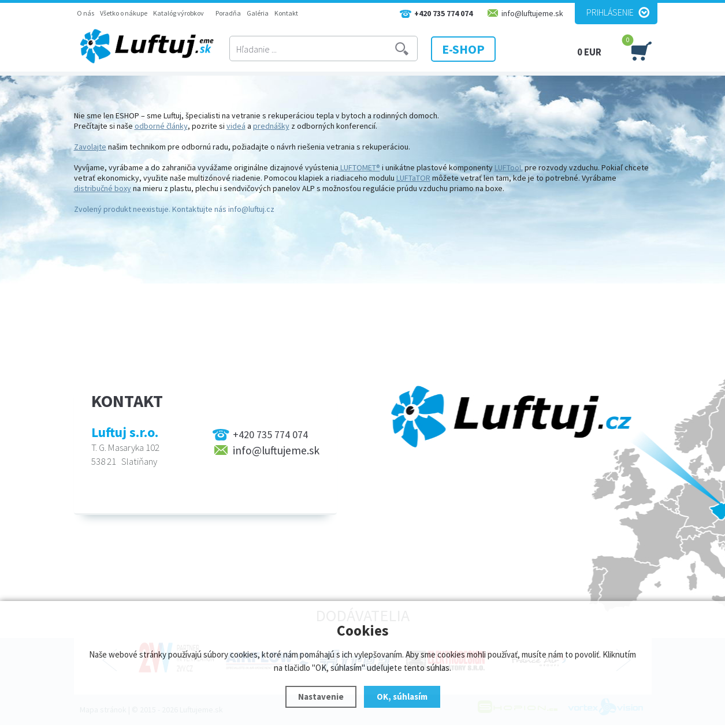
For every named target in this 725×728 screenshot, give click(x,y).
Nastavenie (321, 697)
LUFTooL (509, 167)
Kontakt (286, 13)
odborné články (161, 126)
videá (236, 126)
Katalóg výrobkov (179, 13)
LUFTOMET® (359, 167)
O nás (85, 13)
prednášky (271, 126)
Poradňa (228, 13)
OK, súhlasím (402, 697)
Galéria (258, 13)
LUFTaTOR (413, 178)
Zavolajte (90, 147)
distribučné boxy (103, 188)
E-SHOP (463, 49)
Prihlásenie (610, 12)
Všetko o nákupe (124, 13)
